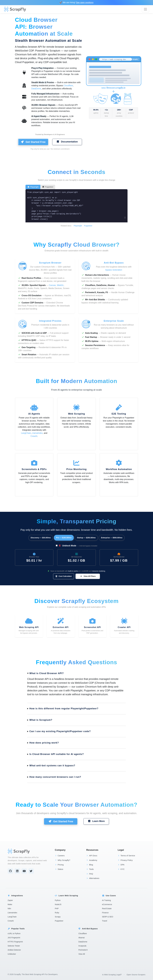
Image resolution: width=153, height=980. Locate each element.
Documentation (67, 142)
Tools (90, 869)
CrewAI (34, 436)
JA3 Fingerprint (14, 938)
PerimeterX (83, 950)
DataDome (36, 89)
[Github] (10, 871)
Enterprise (112, 538)
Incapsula (82, 946)
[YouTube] (24, 871)
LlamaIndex (37, 433)
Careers (60, 856)
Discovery (41, 538)
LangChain (26, 433)
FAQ (90, 874)
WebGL (60, 285)
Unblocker (12, 954)
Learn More (96, 821)
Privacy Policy (125, 860)
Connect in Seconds (76, 172)
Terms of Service (126, 856)
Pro (64, 538)
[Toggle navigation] (145, 9)
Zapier (10, 900)
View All (82, 954)
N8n (9, 909)
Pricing (59, 865)
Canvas (52, 285)
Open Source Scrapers (136, 975)
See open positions (85, 2)
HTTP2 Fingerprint (15, 942)
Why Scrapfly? (62, 860)
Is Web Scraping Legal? (112, 975)
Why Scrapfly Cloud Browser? (76, 245)
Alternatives (93, 878)
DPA (121, 865)
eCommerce (107, 904)
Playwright (33, 187)
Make (10, 904)
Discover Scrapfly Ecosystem (76, 601)
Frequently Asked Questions (76, 662)
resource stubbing (99, 571)
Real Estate (107, 909)
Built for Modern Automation (76, 381)
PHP (57, 909)
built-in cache (73, 571)
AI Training (106, 900)
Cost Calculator (64, 576)
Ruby (57, 913)
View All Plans (88, 576)
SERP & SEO (108, 917)
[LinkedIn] (17, 871)
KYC (121, 869)
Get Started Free (33, 142)
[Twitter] (31, 871)
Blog (90, 865)
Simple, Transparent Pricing (76, 521)
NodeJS (58, 904)
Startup (86, 538)
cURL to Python (14, 933)
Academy (92, 860)
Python (58, 900)
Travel (105, 921)
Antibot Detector (14, 950)
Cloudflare (68, 86)
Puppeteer (48, 187)
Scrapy (58, 917)
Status (59, 869)
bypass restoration (114, 270)
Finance (105, 913)
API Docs (92, 856)
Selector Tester (14, 946)
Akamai (82, 938)
